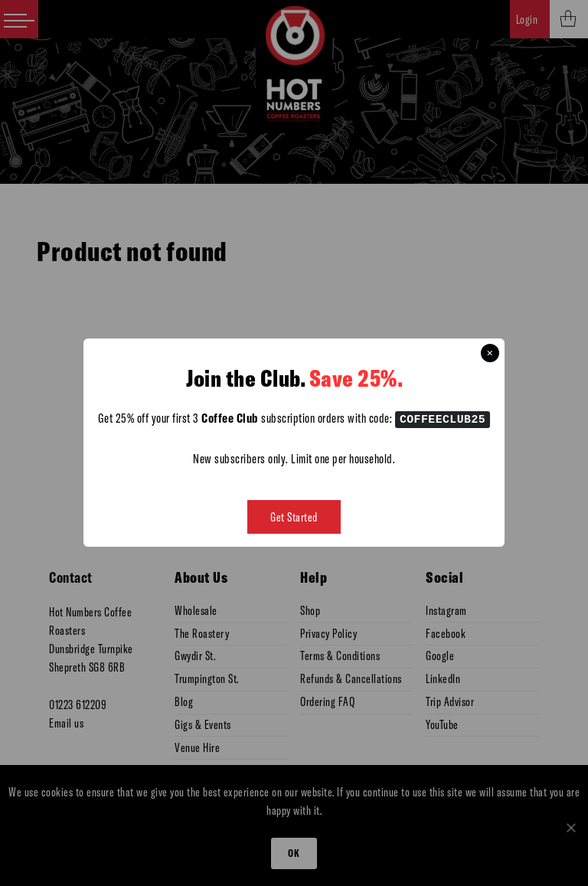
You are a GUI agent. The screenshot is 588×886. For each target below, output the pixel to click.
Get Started (294, 518)
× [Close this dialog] (490, 353)
